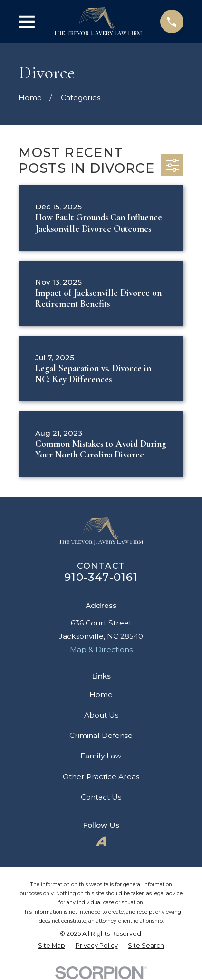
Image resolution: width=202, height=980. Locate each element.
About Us (101, 715)
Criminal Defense (101, 735)
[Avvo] (101, 841)
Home (101, 695)
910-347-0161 (101, 577)
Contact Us (101, 797)
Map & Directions (101, 649)
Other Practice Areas (101, 777)
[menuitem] (52, 946)
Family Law (101, 756)
